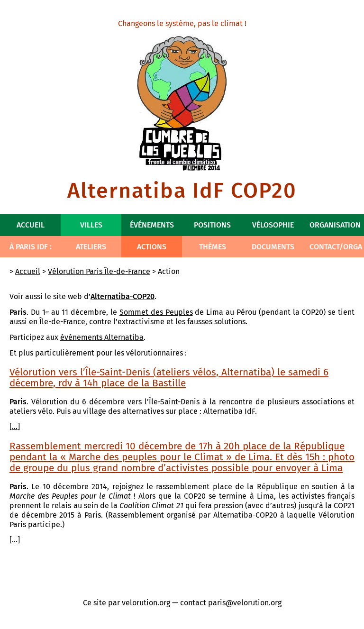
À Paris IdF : (31, 247)
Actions (152, 247)
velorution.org (146, 603)
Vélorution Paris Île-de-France (99, 271)
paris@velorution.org (245, 603)
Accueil (31, 225)
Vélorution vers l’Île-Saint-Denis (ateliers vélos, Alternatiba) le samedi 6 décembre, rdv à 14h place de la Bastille (169, 378)
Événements (152, 225)
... (15, 426)
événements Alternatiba (102, 337)
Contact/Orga (336, 247)
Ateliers (91, 247)
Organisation (335, 225)
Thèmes (213, 247)
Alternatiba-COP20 (123, 296)
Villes (91, 225)
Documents (273, 247)
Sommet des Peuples (156, 312)
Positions (212, 225)
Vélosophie (273, 225)
